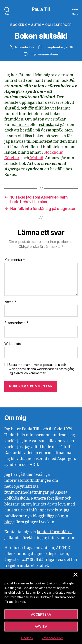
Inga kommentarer (44, 54)
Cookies (27, 638)
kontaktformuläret (54, 532)
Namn (10, 302)
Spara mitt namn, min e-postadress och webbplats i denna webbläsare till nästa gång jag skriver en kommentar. (42, 369)
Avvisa (41, 627)
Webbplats (13, 344)
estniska (47, 125)
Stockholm (53, 152)
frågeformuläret (19, 566)
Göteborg (13, 158)
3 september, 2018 (59, 47)
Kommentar (15, 260)
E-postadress (16, 323)
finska (23, 125)
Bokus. (11, 175)
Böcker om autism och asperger (41, 25)
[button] (75, 574)
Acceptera (41, 614)
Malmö (36, 158)
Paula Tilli (41, 9)
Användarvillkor (52, 638)
